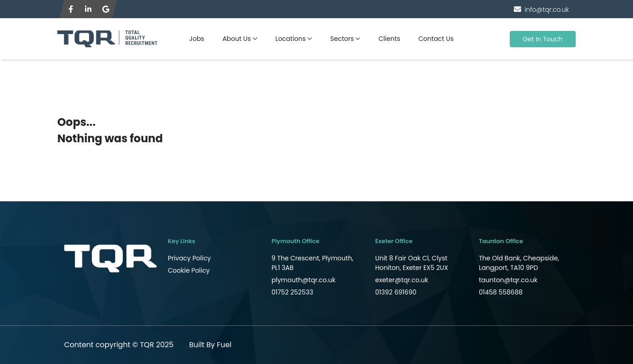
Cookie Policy (189, 270)
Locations (291, 39)
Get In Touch (543, 39)
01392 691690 (396, 292)
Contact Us (436, 39)
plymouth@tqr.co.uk (304, 280)
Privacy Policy (189, 258)
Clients (389, 39)
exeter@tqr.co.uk (402, 280)
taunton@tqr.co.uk (508, 280)
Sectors (342, 39)
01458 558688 (501, 292)
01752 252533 (292, 292)
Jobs (197, 39)
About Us (236, 39)
